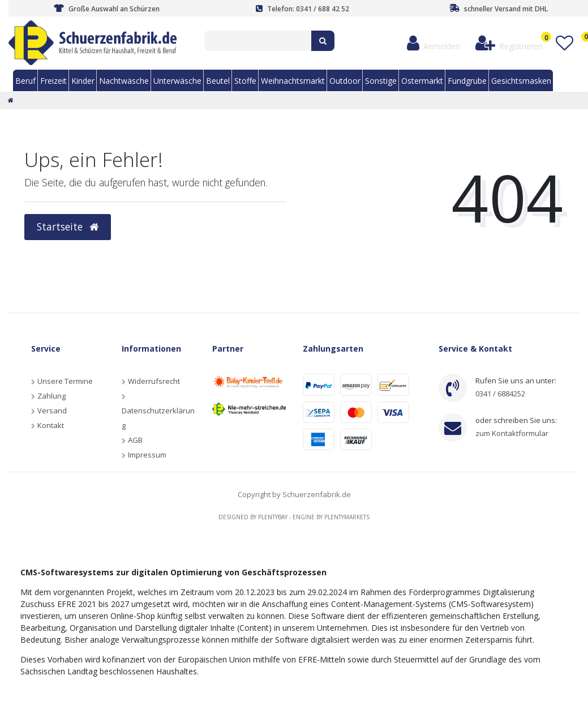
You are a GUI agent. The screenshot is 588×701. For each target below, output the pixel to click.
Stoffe (245, 81)
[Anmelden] (434, 43)
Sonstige (381, 81)
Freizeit (53, 81)
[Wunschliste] (564, 43)
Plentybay (273, 517)
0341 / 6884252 (500, 394)
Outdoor (345, 81)
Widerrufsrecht (154, 381)
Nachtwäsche (124, 81)
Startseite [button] (68, 226)
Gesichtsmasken (521, 81)
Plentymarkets (347, 517)
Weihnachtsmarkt (293, 81)
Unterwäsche (177, 81)
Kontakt (51, 425)
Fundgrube (467, 81)
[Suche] (323, 41)
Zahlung (51, 396)
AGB (135, 440)
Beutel (218, 81)
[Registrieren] (509, 43)
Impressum (147, 455)
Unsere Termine (65, 381)
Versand (52, 411)
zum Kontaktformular (512, 433)
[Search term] (258, 41)
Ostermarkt (422, 81)
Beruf (25, 81)
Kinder (83, 81)
